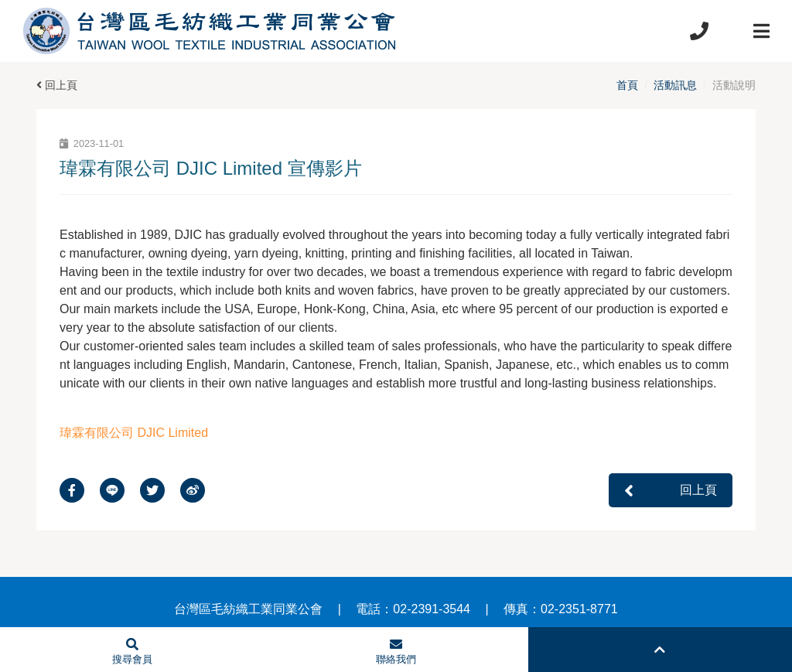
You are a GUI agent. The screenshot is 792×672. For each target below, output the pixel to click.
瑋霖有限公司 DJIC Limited (134, 433)
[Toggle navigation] (761, 31)
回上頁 (57, 85)
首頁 (627, 85)
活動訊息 (675, 85)
